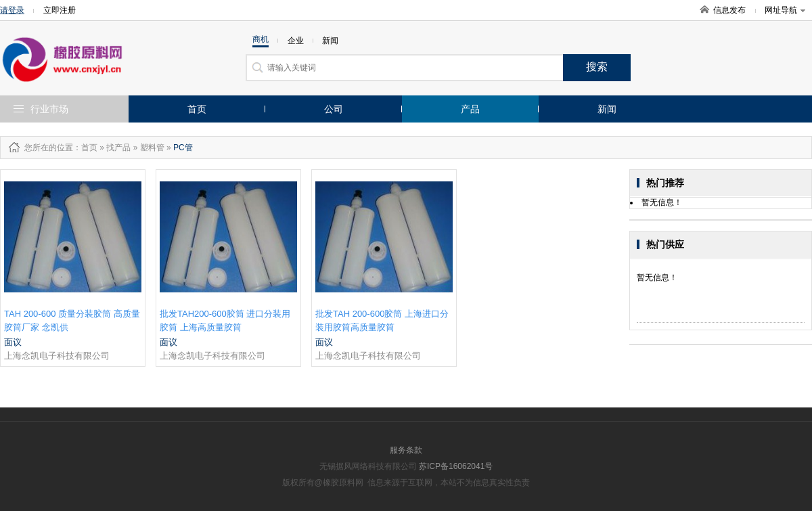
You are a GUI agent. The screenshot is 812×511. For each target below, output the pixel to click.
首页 (197, 109)
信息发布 (729, 10)
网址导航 (785, 10)
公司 (334, 109)
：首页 (85, 148)
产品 (470, 109)
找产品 (118, 148)
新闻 (607, 109)
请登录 (12, 10)
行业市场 (49, 109)
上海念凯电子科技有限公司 (57, 356)
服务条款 (406, 450)
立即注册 (60, 10)
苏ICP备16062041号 (456, 466)
